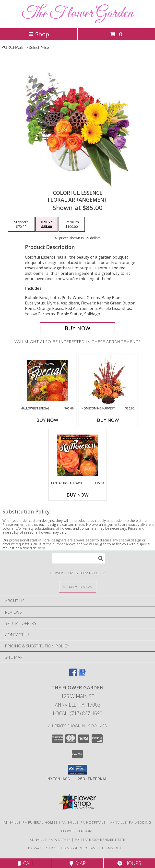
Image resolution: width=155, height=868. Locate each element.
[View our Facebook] (73, 675)
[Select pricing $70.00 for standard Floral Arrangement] (21, 224)
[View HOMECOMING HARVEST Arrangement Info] (108, 380)
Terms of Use (114, 848)
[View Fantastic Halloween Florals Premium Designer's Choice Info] (77, 455)
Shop (39, 34)
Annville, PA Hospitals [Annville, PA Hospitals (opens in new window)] (84, 822)
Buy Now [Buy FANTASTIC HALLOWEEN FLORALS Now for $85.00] (78, 495)
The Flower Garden (78, 14)
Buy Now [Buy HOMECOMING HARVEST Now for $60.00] (108, 420)
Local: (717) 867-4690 (78, 713)
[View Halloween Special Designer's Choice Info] (47, 380)
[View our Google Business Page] (82, 675)
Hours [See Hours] (129, 863)
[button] (77, 770)
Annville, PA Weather (50, 840)
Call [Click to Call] (26, 863)
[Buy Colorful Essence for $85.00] (77, 328)
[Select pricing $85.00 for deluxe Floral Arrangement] (47, 224)
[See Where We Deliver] (78, 586)
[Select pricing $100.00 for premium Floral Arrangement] (72, 224)
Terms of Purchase (79, 848)
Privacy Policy (42, 848)
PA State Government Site (100, 840)
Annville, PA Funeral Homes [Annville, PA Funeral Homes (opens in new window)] (31, 822)
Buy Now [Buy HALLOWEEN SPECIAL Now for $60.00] (47, 420)
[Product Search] (79, 558)
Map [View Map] (78, 863)
